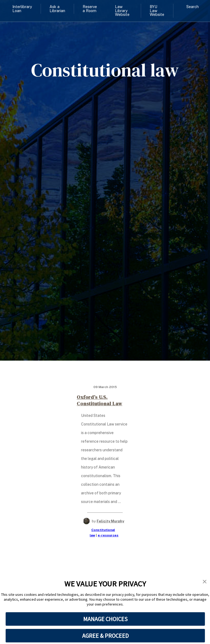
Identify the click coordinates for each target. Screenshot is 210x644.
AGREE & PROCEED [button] (105, 636)
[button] (205, 582)
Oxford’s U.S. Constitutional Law (99, 400)
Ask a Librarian (57, 8)
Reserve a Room (90, 8)
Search (192, 7)
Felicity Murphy (110, 521)
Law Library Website (122, 10)
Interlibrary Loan (22, 8)
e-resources (108, 535)
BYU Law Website (157, 10)
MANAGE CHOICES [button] (105, 619)
